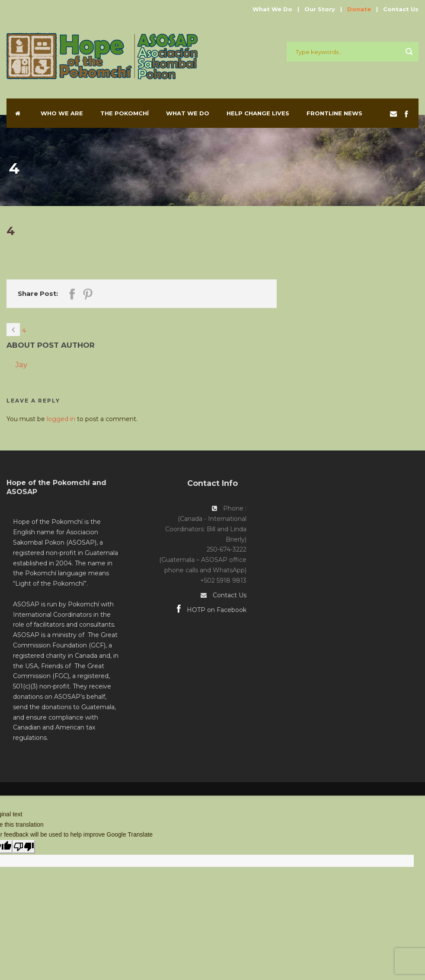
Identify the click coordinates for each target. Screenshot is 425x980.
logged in (61, 419)
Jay (21, 365)
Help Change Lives (258, 113)
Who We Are (62, 113)
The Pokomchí (125, 113)
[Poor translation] (24, 847)
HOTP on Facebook (212, 610)
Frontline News (334, 113)
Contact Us (401, 9)
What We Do (272, 9)
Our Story (320, 9)
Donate (359, 9)
